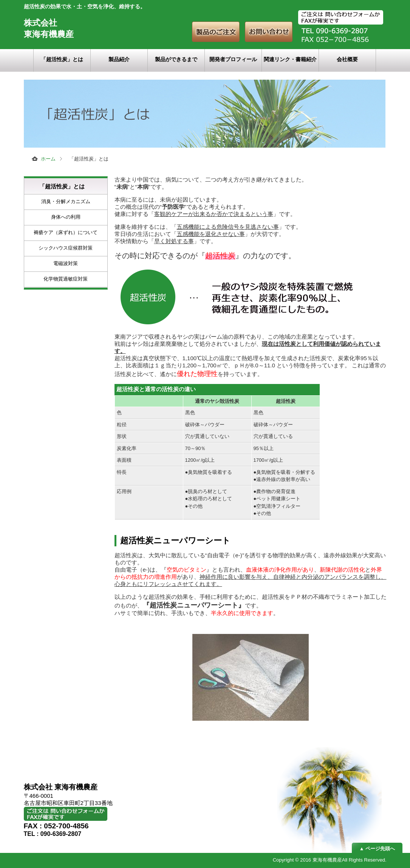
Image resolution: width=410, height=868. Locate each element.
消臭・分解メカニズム (66, 201)
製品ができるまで (176, 59)
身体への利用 (66, 217)
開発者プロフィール (233, 59)
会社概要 (347, 59)
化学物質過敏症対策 (66, 279)
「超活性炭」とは (62, 59)
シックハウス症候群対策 (66, 248)
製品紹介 (119, 59)
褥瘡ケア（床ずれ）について (66, 232)
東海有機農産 (327, 860)
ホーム (48, 159)
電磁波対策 (66, 263)
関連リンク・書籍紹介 (290, 59)
